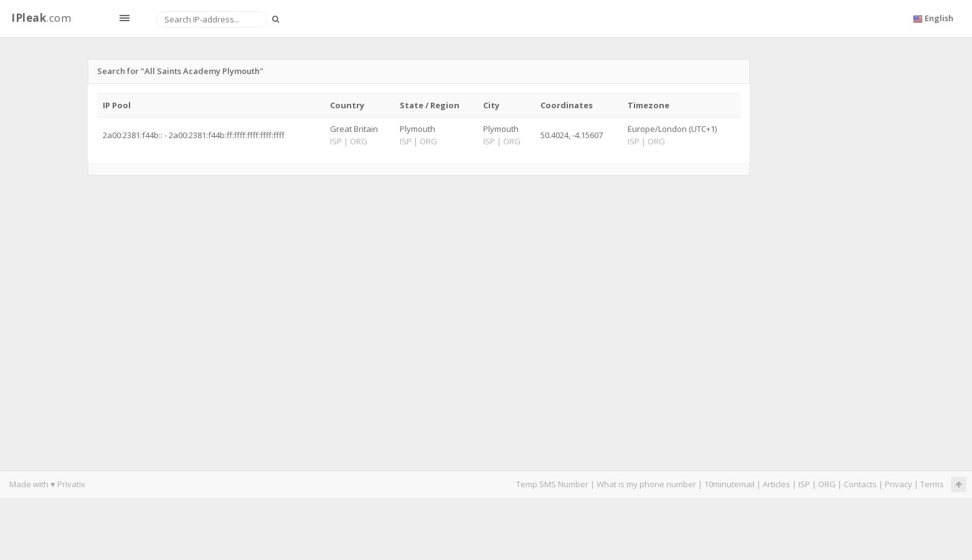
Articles (776, 484)
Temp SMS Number (552, 484)
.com (41, 18)
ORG (827, 484)
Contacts (860, 484)
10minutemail (729, 484)
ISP (804, 484)
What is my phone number (646, 484)
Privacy (899, 484)
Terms (932, 484)
